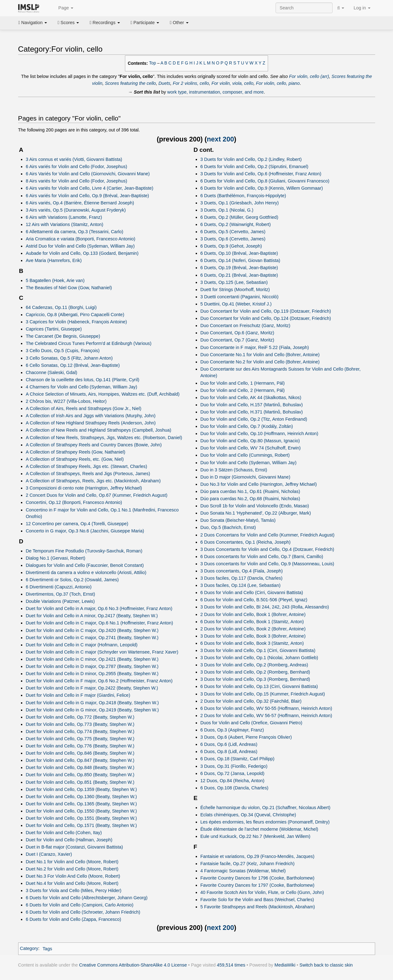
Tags (47, 949)
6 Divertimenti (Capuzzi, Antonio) (59, 587)
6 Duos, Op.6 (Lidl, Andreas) (229, 744)
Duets (164, 83)
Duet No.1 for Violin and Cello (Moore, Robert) (72, 862)
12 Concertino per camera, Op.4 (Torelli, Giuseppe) (77, 524)
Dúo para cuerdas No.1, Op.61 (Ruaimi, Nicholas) (250, 491)
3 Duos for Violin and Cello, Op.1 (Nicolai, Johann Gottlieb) (259, 658)
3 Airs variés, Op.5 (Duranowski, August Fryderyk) (76, 210)
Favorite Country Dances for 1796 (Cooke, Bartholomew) (257, 878)
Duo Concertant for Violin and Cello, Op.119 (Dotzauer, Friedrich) (266, 311)
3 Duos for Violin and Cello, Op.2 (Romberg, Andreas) (254, 665)
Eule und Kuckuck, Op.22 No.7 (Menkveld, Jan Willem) (255, 836)
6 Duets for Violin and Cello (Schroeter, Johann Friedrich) (83, 912)
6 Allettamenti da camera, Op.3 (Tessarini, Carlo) (74, 232)
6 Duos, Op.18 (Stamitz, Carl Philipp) (238, 759)
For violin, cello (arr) (309, 76)
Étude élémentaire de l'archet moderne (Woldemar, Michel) (259, 829)
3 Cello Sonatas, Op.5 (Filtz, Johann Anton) (69, 358)
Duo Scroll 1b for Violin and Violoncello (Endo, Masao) (255, 506)
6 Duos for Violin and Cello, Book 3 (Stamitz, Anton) (252, 643)
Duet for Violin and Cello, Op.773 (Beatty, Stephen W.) (80, 724)
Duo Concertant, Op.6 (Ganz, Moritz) (237, 333)
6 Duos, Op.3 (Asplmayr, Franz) (232, 730)
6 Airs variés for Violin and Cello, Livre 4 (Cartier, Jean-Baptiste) (89, 188)
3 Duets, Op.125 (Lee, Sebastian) (234, 282)
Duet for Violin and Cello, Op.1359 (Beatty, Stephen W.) (81, 789)
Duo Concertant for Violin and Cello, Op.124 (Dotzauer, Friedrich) (266, 318)
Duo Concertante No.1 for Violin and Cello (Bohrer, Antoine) (260, 355)
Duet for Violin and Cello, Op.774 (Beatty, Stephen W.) (80, 731)
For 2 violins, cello (191, 83)
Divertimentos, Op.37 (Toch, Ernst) (60, 594)
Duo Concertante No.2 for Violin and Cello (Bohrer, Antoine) (260, 362)
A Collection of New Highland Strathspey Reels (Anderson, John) (91, 423)
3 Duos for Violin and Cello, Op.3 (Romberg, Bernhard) (255, 679)
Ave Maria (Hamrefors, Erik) (54, 260)
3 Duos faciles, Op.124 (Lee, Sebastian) (240, 585)
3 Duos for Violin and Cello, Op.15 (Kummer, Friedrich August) (263, 694)
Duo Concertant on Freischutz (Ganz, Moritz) (245, 326)
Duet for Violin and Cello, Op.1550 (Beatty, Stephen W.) (81, 811)
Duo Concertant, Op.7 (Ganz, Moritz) (237, 340)
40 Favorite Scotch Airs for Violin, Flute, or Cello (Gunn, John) (262, 892)
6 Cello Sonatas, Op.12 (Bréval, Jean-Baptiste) (73, 365)
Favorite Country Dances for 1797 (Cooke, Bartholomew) (257, 885)
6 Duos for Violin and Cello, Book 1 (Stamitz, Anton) (252, 622)
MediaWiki (285, 965)
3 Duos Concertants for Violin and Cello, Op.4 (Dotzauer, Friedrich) (267, 549)
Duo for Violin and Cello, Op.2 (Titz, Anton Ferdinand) (254, 419)
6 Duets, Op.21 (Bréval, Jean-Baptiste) (239, 275)
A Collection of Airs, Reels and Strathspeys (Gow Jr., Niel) (83, 408)
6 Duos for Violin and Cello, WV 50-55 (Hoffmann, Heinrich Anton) (266, 708)
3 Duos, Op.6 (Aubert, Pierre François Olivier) (246, 737)
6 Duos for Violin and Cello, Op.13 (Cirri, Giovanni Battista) (259, 686)
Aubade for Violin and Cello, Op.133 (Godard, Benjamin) (82, 253)
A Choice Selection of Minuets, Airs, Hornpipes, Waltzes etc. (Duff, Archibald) (103, 394)
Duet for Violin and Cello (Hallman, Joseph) (69, 840)
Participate (145, 23)
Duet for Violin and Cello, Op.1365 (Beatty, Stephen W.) (81, 804)
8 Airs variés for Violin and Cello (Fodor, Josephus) (76, 181)
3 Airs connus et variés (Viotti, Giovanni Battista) (74, 159)
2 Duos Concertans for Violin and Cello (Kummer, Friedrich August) (267, 535)
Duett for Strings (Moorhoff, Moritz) (235, 290)
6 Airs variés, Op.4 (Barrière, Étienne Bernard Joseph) (80, 203)
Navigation (33, 23)
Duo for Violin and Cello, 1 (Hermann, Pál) (243, 383)
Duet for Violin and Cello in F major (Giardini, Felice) (78, 695)
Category (29, 949)
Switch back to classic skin (326, 965)
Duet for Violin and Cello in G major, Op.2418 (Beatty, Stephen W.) (92, 703)
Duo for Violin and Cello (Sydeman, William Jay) (248, 463)
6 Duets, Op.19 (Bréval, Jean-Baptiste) (239, 268)
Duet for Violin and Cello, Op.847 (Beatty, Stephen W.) (80, 760)
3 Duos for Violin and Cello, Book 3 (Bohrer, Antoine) (253, 636)
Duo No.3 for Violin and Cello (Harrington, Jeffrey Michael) (259, 484)
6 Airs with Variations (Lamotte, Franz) (64, 217)
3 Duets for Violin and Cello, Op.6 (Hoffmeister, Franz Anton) (261, 174)
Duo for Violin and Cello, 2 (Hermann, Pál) (243, 390)
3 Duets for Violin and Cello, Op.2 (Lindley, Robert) (251, 159)
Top (153, 63)
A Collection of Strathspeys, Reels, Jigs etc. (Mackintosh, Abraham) (93, 481)
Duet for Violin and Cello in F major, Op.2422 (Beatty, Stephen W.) (92, 688)
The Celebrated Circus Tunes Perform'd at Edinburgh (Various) (88, 343)
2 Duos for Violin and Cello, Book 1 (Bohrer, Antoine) (253, 614)
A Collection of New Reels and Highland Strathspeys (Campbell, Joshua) (98, 430)
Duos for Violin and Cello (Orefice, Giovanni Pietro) (251, 723)
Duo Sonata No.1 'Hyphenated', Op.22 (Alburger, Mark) (256, 513)
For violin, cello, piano (278, 83)
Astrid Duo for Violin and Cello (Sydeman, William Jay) (80, 246)
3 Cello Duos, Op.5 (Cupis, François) (63, 351)
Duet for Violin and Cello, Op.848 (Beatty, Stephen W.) (80, 767)
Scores (68, 23)
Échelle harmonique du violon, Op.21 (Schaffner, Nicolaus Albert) (265, 808)
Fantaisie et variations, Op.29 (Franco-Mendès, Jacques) (257, 856)
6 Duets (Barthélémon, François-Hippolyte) (243, 196)
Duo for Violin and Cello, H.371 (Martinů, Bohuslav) (252, 412)
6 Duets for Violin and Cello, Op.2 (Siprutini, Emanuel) (254, 167)
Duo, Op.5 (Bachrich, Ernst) (228, 527)
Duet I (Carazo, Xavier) (49, 854)
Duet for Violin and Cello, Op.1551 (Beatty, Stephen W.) (81, 818)
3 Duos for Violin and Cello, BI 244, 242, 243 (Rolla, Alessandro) (265, 607)
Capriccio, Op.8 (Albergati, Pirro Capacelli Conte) (75, 315)
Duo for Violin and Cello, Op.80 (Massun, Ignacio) (250, 441)
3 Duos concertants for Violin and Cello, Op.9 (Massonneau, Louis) (267, 564)
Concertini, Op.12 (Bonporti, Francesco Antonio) (74, 502)
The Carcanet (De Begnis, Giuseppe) (63, 336)
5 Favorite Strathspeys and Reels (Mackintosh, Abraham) (258, 907)
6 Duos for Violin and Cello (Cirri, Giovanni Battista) (252, 593)
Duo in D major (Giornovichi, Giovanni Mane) (245, 477)
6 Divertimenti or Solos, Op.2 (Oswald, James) (72, 580)
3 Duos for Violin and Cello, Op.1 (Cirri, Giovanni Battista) (258, 650)
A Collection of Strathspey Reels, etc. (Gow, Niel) (75, 459)
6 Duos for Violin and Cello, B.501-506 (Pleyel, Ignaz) (254, 600)
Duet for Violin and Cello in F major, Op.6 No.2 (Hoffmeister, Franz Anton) (99, 681)
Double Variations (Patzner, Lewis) (60, 601)
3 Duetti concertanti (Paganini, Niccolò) (240, 297)
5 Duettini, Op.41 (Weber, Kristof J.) (236, 304)
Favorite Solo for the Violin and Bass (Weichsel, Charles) (257, 900)
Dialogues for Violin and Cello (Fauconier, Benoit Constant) (85, 565)
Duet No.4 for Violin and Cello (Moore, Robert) (72, 883)
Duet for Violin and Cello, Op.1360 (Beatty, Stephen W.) (81, 797)
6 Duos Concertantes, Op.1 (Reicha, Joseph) (246, 542)
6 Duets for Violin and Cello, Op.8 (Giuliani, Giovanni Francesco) (265, 181)
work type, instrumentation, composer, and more (215, 92)
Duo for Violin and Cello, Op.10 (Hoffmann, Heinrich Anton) (259, 434)
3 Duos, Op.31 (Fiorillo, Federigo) (234, 766)
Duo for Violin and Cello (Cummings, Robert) (245, 455)
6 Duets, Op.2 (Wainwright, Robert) (236, 224)
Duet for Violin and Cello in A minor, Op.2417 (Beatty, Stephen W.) (92, 616)
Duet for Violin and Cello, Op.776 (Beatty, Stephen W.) (80, 746)
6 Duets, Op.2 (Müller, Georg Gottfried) (239, 217)
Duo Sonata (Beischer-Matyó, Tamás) (238, 520)
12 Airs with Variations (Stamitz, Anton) (65, 224)
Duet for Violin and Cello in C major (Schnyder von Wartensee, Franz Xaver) (102, 652)
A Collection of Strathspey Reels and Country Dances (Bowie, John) (94, 445)
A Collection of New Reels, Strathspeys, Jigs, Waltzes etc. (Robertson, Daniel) (104, 438)
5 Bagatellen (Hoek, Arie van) (55, 280)
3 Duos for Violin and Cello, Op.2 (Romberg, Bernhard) (255, 672)
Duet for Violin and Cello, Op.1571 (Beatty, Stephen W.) (81, 825)
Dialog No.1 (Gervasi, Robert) (55, 558)
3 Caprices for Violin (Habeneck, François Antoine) (76, 322)
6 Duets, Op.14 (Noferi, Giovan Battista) (240, 260)
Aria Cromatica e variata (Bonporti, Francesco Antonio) (80, 239)
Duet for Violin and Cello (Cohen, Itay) (64, 833)
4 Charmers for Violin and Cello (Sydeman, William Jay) (81, 387)
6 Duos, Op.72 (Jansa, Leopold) (233, 773)
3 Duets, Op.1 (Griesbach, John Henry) (240, 203)
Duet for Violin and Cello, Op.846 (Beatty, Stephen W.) (80, 753)
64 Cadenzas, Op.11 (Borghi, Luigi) (61, 307)
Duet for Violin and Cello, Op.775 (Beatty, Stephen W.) (80, 739)
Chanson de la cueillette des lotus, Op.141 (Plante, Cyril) (83, 380)
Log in (362, 8)
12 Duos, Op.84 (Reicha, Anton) (233, 781)
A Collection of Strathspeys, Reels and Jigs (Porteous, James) (88, 474)
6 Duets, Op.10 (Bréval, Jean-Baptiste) (239, 253)
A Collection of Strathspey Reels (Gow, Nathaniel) (75, 452)
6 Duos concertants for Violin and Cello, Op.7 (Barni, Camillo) (262, 557)
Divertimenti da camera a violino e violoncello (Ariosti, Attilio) (86, 572)
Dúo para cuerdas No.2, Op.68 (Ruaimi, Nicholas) (250, 499)
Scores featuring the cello (130, 83)
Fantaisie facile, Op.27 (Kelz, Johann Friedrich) (248, 864)
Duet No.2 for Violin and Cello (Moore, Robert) (72, 869)
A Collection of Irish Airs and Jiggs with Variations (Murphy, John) (90, 416)
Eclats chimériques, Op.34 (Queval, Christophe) (248, 815)
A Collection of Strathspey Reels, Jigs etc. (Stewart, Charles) (86, 466)
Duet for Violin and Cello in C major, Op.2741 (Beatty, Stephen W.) (92, 638)
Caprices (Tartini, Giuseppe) (54, 329)
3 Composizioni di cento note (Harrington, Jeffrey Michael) (84, 488)
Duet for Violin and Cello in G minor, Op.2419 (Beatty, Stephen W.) (92, 710)
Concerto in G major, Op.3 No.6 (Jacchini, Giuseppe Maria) (85, 531)
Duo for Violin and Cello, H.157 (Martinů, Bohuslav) (252, 405)
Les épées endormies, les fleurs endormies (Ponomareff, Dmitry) (265, 822)
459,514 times (231, 965)
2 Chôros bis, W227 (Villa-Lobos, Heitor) (66, 401)
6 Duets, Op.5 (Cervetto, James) (233, 232)
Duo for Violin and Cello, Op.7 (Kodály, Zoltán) (247, 426)
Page (62, 8)
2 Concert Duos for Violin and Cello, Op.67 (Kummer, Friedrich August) (96, 495)
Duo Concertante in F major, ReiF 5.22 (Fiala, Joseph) (255, 347)
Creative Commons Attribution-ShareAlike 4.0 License (133, 965)
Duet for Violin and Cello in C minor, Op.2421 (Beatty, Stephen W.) (92, 659)
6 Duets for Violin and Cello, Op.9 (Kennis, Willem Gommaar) (262, 188)
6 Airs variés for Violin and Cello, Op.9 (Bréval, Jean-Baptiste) (87, 196)
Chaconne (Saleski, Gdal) (52, 372)
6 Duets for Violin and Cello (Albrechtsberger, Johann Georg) (87, 898)
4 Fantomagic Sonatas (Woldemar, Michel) (243, 871)
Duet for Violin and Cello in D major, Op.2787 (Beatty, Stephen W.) (92, 666)
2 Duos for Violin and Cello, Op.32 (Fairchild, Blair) (251, 701)
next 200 (221, 139)
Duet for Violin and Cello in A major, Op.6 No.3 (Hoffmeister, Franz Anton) (99, 608)
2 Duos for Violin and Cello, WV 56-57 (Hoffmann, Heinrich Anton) (266, 716)
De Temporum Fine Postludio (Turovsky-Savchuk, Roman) (84, 551)
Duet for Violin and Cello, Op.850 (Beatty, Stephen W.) (80, 775)
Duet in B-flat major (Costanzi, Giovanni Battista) (74, 847)
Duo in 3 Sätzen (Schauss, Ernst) (234, 470)
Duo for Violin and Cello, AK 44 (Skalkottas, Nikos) (251, 398)
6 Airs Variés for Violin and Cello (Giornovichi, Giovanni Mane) (88, 174)
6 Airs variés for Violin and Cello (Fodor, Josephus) (76, 167)
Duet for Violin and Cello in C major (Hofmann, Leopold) (82, 645)
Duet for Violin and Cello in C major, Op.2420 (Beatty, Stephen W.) (92, 630)
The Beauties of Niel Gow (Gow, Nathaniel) (69, 288)
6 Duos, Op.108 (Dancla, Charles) (234, 788)
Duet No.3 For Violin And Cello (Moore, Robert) (73, 876)
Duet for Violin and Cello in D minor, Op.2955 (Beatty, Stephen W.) (92, 674)
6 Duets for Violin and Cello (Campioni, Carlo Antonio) (80, 905)
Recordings (105, 23)
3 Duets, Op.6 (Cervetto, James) (233, 239)
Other (179, 23)
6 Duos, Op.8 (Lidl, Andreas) (229, 752)
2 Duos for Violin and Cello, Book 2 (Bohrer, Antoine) (253, 629)
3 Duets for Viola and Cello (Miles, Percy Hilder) (73, 890)
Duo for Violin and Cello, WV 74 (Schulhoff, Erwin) (251, 448)
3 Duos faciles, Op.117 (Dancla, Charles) (241, 578)
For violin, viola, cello (232, 83)
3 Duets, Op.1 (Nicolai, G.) (227, 210)
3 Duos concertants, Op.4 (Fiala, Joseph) (242, 571)
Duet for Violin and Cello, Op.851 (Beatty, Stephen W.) (80, 782)
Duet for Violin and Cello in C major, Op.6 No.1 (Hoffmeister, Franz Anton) (99, 623)
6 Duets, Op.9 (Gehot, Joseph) (231, 246)
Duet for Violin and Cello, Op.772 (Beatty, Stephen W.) (80, 717)
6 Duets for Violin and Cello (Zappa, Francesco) (73, 919)
